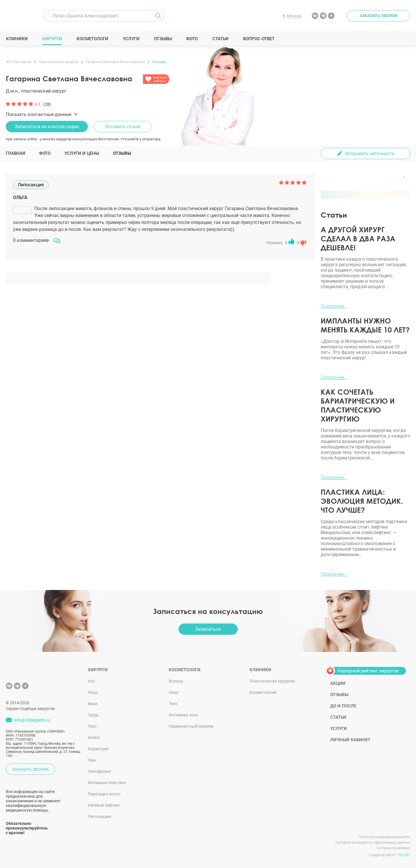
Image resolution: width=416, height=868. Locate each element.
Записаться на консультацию (47, 127)
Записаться (208, 629)
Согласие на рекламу (393, 848)
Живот (94, 738)
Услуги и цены (82, 153)
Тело (92, 726)
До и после (343, 706)
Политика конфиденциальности (384, 837)
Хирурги (52, 39)
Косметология (263, 692)
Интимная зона (183, 715)
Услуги (131, 39)
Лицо (93, 692)
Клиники (17, 39)
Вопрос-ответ (258, 39)
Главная (15, 153)
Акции (338, 683)
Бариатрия (98, 749)
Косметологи (92, 39)
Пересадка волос (104, 794)
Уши (92, 760)
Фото (192, 39)
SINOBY (404, 855)
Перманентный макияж (191, 726)
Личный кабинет (350, 740)
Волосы (176, 681)
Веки (92, 704)
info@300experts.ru (32, 720)
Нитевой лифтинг (104, 805)
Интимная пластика (107, 783)
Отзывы (163, 39)
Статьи (220, 39)
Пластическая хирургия (272, 681)
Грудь (93, 715)
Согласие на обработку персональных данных (373, 843)
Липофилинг (100, 771)
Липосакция (100, 816)
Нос (91, 681)
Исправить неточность (370, 153)
